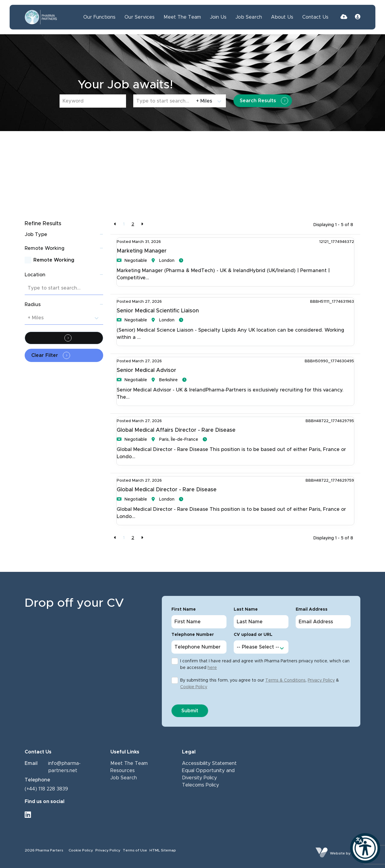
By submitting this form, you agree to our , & (260, 684)
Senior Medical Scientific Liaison (158, 311)
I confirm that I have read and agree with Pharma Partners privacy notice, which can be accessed (265, 664)
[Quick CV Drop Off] (344, 17)
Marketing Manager (142, 251)
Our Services (140, 17)
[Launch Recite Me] (365, 848)
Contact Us (315, 17)
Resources (123, 771)
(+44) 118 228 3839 (46, 789)
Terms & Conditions (285, 680)
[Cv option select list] (261, 647)
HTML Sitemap (163, 850)
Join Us (218, 17)
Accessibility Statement (209, 763)
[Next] (142, 224)
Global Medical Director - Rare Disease (167, 490)
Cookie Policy (194, 687)
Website (337, 853)
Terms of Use (135, 850)
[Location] (163, 101)
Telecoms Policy (200, 785)
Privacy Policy (321, 680)
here (212, 668)
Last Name (246, 609)
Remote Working (54, 260)
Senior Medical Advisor (146, 370)
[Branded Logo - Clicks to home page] (41, 17)
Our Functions (99, 17)
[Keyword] (93, 101)
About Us (282, 17)
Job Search (249, 17)
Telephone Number (193, 635)
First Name (184, 609)
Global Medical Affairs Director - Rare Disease (176, 430)
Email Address (312, 609)
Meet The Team (182, 17)
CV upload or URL (253, 635)
